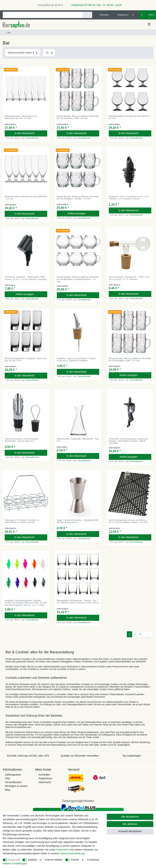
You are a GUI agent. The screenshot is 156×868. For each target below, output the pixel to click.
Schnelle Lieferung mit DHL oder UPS (28, 756)
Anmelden (44, 775)
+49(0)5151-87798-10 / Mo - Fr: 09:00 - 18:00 (95, 5)
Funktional (93, 860)
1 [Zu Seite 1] (129, 634)
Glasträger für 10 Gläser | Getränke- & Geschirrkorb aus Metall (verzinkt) (22, 521)
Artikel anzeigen (82, 213)
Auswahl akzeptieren (130, 831)
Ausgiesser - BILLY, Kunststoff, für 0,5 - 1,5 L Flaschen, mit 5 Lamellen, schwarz (129, 198)
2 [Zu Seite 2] (135, 634)
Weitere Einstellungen (15, 863)
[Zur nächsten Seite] (145, 634)
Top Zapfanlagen (132, 756)
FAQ (7, 778)
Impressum (62, 850)
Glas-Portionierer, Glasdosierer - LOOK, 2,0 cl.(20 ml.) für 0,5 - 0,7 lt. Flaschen (130, 278)
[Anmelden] (103, 15)
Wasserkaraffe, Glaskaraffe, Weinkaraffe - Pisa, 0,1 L (78, 440)
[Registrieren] (121, 15)
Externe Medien (54, 860)
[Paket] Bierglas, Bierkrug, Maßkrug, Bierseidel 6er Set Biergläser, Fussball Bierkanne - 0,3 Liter (78, 279)
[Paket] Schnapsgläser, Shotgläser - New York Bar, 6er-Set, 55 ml (25, 359)
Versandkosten (32, 138)
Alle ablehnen (130, 824)
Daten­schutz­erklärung (72, 853)
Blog (7, 790)
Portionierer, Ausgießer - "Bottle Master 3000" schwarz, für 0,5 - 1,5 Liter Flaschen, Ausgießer (26, 278)
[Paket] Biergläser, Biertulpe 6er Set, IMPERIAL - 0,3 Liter (26, 198)
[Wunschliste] (135, 15)
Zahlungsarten (13, 775)
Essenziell (14, 860)
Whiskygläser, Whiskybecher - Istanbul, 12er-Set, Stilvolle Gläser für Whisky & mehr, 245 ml (78, 602)
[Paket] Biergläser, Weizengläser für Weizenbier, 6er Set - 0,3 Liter (21, 117)
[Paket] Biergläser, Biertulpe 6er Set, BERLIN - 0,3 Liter (130, 117)
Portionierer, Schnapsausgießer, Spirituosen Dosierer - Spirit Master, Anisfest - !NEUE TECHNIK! (128, 441)
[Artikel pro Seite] (49, 53)
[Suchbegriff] (43, 15)
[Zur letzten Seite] (150, 634)
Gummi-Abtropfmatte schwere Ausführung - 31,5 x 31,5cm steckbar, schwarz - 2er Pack (128, 521)
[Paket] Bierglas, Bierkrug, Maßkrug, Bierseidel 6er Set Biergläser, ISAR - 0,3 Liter (130, 359)
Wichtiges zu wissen (16, 786)
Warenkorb (45, 782)
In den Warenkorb (29, 133)
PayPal (75, 860)
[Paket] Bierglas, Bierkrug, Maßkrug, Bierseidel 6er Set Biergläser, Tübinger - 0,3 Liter (78, 198)
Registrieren (46, 778)
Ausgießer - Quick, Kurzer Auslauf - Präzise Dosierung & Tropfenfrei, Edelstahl (76, 359)
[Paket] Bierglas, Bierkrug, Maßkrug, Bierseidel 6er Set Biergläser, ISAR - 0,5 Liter (78, 117)
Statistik (32, 860)
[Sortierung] (23, 53)
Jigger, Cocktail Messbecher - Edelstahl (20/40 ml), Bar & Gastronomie (78, 521)
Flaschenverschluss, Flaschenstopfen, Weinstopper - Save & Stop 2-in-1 (22, 440)
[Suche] (87, 15)
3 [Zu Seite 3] (140, 634)
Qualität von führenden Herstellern (80, 756)
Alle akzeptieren (130, 817)
